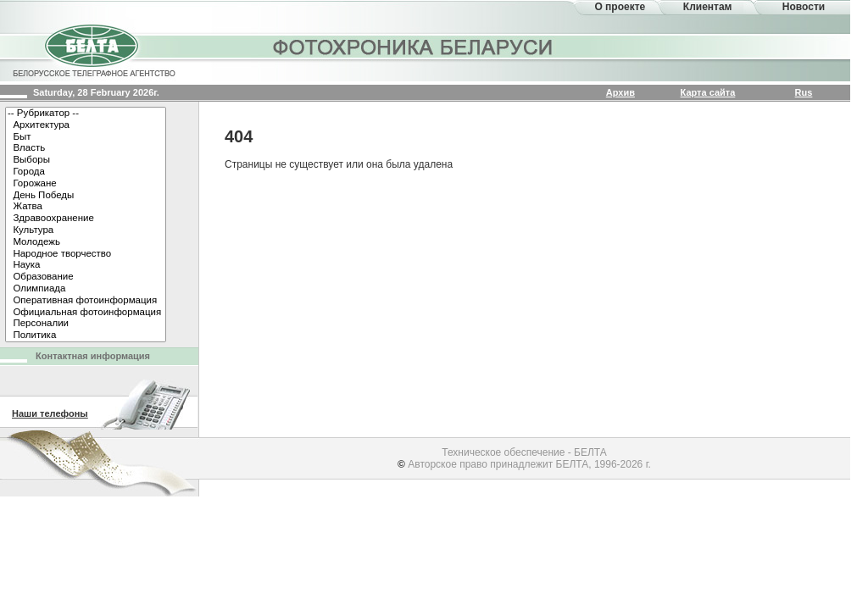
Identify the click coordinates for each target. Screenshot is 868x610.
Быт (86, 137)
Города (86, 172)
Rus (804, 92)
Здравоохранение (86, 219)
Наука (86, 265)
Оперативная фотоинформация (86, 301)
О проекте (620, 7)
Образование (86, 277)
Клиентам (708, 7)
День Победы (86, 196)
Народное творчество (86, 254)
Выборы (86, 160)
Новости (804, 7)
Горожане (86, 184)
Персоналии (86, 324)
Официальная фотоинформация (86, 313)
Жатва (86, 207)
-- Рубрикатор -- (86, 114)
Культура (86, 230)
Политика (86, 335)
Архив (620, 92)
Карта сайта (708, 92)
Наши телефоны (50, 413)
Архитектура (86, 125)
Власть (86, 148)
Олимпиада (86, 289)
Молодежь (86, 242)
